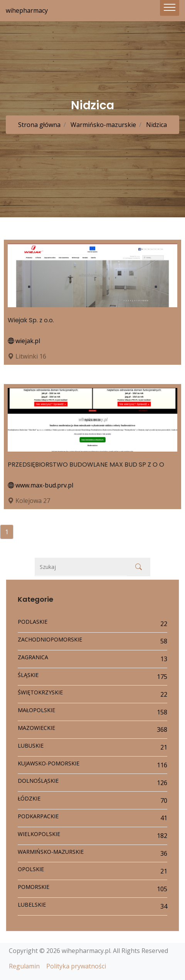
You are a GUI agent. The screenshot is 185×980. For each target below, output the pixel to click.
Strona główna (39, 125)
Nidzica (156, 125)
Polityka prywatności (76, 966)
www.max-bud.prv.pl (40, 485)
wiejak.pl (24, 341)
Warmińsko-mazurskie (103, 125)
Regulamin (24, 966)
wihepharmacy (27, 10)
